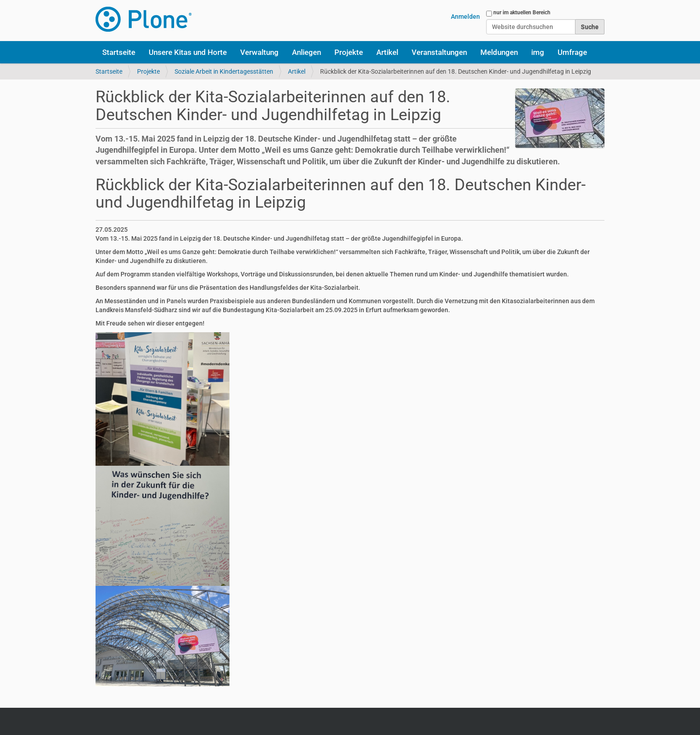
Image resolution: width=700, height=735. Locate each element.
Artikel (387, 52)
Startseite (119, 52)
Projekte (349, 52)
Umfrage (572, 52)
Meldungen (499, 52)
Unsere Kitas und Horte (188, 52)
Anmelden (465, 17)
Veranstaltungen (439, 52)
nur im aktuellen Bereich (522, 13)
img (538, 52)
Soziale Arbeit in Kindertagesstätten (224, 71)
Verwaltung (259, 52)
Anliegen (306, 52)
